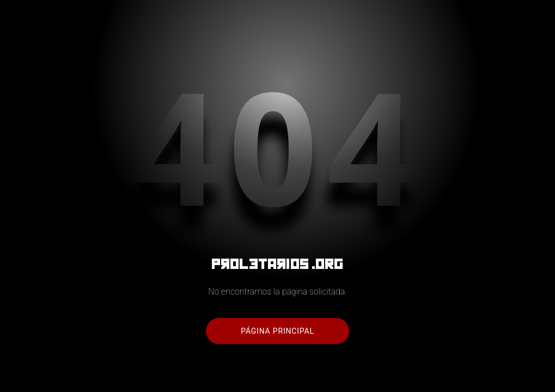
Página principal (277, 331)
